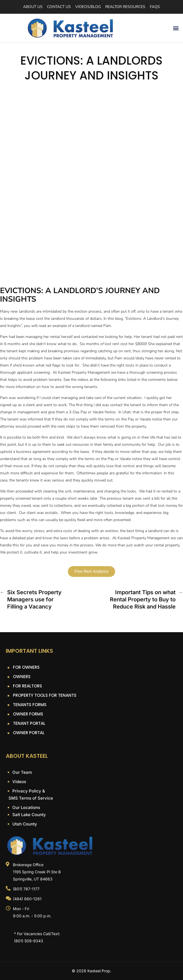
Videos (19, 782)
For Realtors (27, 686)
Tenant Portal (29, 723)
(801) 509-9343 (29, 941)
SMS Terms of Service (31, 798)
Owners (22, 677)
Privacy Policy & (28, 791)
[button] (176, 28)
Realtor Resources (125, 7)
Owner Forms (28, 714)
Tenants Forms (30, 705)
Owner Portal (29, 733)
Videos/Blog (88, 7)
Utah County (24, 824)
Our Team (22, 772)
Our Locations (26, 807)
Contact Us (59, 7)
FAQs (155, 7)
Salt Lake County (29, 815)
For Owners (26, 667)
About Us (33, 7)
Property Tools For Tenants (45, 695)
